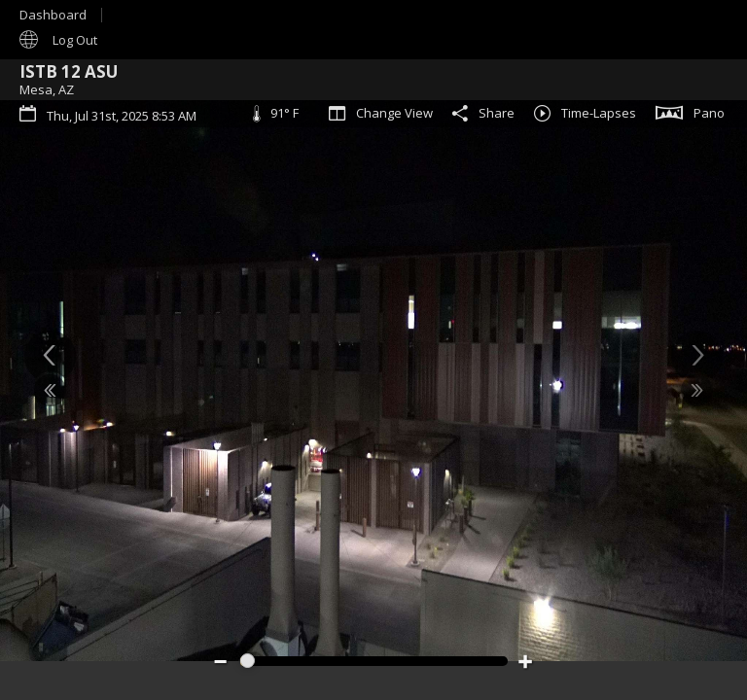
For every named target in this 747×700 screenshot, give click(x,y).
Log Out (75, 40)
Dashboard (53, 15)
